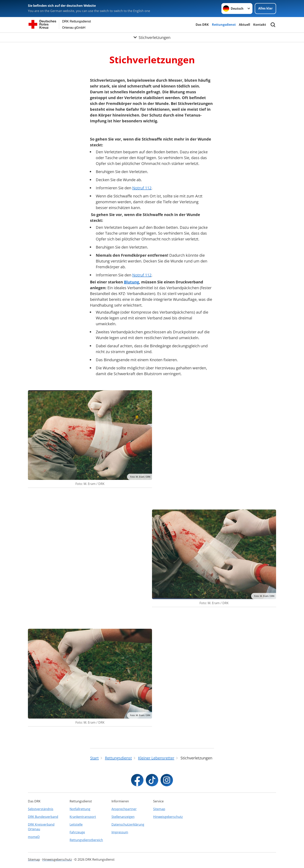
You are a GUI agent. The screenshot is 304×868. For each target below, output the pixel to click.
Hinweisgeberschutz (168, 817)
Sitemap (159, 809)
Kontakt (260, 25)
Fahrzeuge (77, 832)
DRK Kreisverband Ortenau (41, 827)
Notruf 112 (142, 188)
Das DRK (202, 25)
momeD (34, 837)
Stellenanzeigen (123, 817)
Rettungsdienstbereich (86, 840)
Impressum (120, 832)
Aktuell (244, 25)
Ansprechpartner (124, 809)
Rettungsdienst (224, 25)
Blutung (131, 282)
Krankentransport (83, 817)
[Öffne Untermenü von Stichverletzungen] (152, 37)
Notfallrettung (80, 809)
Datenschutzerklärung (128, 824)
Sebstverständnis (41, 809)
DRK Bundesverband (43, 817)
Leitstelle (76, 824)
